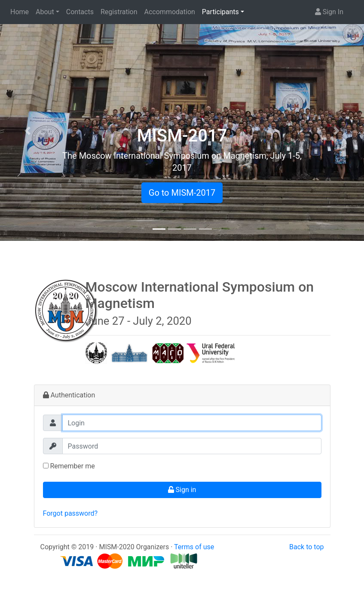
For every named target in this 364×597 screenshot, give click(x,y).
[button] (27, 131)
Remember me (69, 466)
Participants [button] (220, 12)
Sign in (182, 490)
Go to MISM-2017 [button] (182, 193)
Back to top (306, 547)
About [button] (45, 12)
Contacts (80, 12)
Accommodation (170, 12)
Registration (119, 12)
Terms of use (194, 547)
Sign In (329, 12)
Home (20, 12)
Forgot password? (70, 513)
